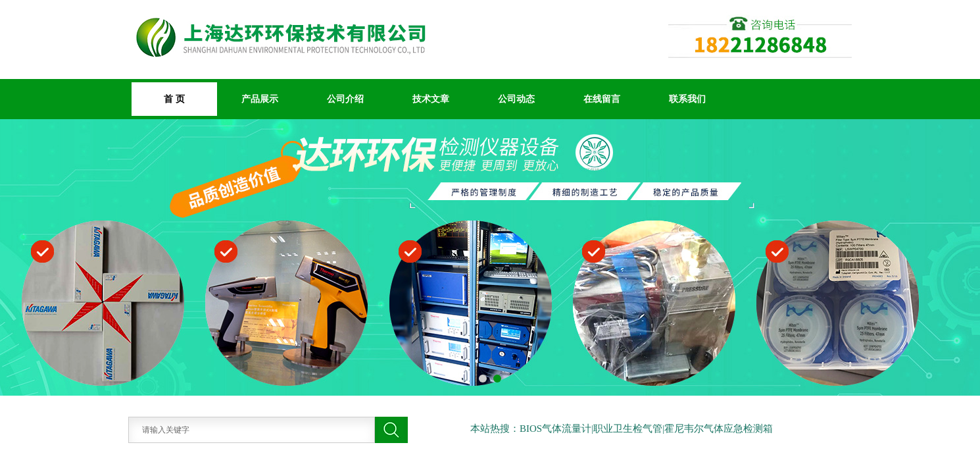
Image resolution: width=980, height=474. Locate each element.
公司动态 (516, 99)
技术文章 (431, 99)
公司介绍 (345, 99)
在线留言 (602, 99)
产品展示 (260, 99)
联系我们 (687, 99)
